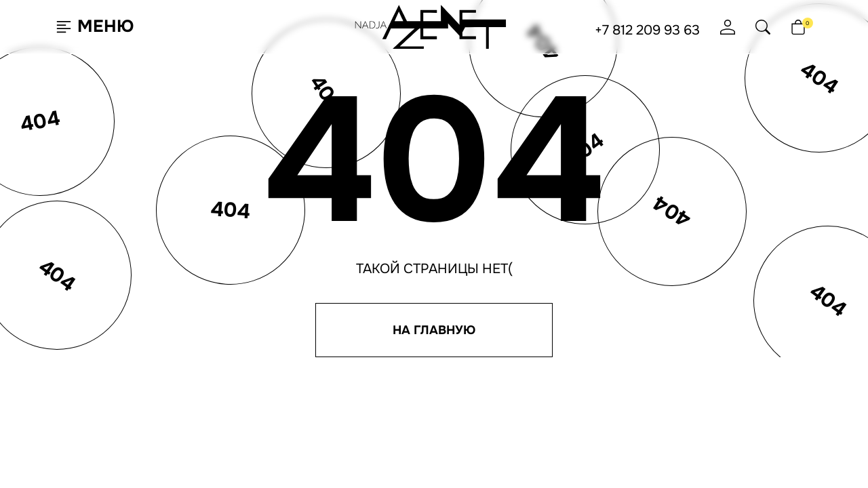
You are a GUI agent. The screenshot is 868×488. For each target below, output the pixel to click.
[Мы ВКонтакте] (540, 468)
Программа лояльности (466, 298)
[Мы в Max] (610, 468)
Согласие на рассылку (584, 366)
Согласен (77, 443)
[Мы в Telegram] (575, 468)
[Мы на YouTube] (646, 468)
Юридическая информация (596, 405)
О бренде (316, 298)
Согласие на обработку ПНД (596, 386)
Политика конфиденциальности (609, 346)
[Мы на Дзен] (681, 468)
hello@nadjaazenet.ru (587, 284)
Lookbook (318, 318)
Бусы (192, 318)
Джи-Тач (472, 470)
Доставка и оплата (454, 318)
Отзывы (429, 338)
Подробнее (169, 443)
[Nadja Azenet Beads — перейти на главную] (431, 26)
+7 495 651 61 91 (563, 323)
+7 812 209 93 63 (647, 30)
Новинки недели (219, 298)
